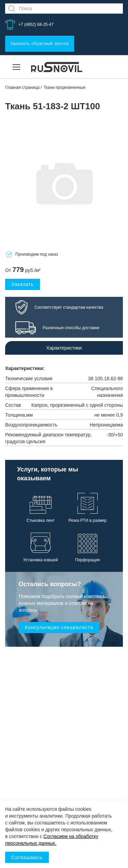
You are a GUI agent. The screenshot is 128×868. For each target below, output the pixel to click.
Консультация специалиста (59, 627)
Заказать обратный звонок (39, 44)
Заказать (23, 284)
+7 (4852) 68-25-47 (36, 25)
